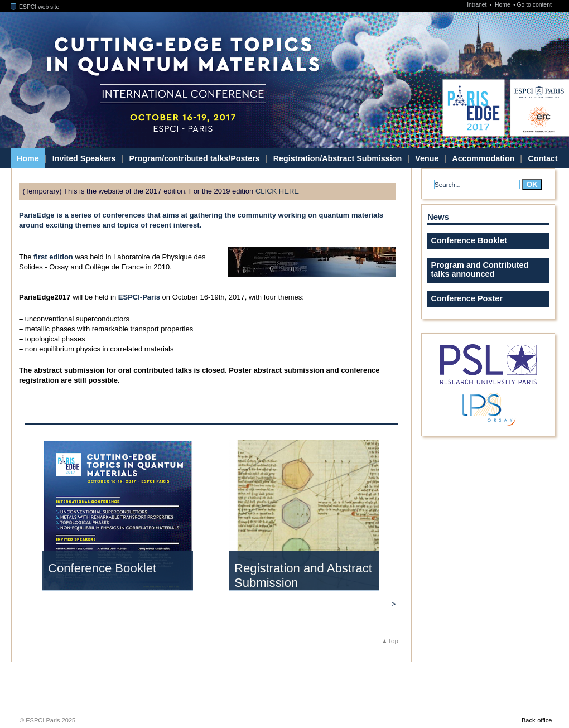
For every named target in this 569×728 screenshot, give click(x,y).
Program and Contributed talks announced (480, 269)
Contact (543, 158)
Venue (427, 158)
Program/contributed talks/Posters (194, 158)
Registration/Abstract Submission (337, 158)
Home (503, 5)
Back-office (537, 720)
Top (393, 641)
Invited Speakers (84, 158)
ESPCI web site (35, 7)
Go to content (534, 5)
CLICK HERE (277, 191)
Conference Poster (467, 298)
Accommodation (483, 158)
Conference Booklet (102, 568)
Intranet (478, 5)
